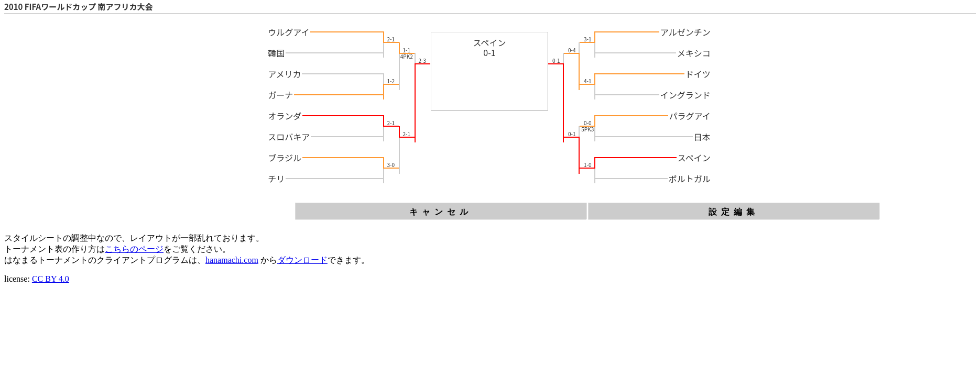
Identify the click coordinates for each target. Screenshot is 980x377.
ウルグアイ (288, 32)
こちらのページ (134, 249)
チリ (276, 179)
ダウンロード (302, 260)
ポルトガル (690, 179)
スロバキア (289, 137)
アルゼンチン (685, 32)
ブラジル (285, 158)
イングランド (685, 95)
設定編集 (734, 212)
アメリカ (284, 74)
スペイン (490, 42)
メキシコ (694, 53)
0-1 (489, 52)
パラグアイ (690, 116)
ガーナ (280, 95)
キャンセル (441, 212)
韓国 (276, 53)
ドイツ (698, 74)
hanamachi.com (232, 260)
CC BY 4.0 (51, 279)
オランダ (285, 116)
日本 (702, 137)
